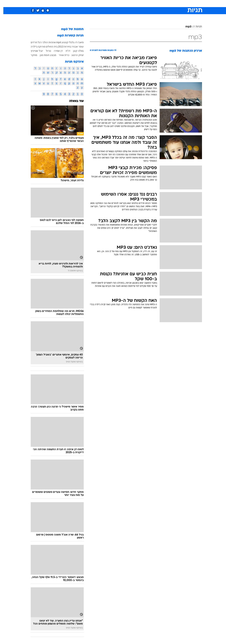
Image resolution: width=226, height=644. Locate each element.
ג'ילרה (31, 47)
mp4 (55, 42)
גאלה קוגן (75, 51)
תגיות (195, 27)
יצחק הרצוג (74, 55)
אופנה (73, 3)
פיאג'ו (77, 42)
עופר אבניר (74, 47)
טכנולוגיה (86, 3)
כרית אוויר (61, 55)
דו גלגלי (70, 42)
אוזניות (49, 42)
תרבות (152, 3)
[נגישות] (5, 4)
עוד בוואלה (73, 101)
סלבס (141, 3)
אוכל (122, 3)
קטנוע (62, 42)
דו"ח (65, 51)
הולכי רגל (39, 42)
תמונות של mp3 (69, 29)
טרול (45, 51)
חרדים (31, 42)
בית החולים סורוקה (44, 47)
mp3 (185, 27)
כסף (131, 3)
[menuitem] (173, 4)
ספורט (164, 3)
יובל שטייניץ (33, 51)
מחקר (31, 55)
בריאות (111, 3)
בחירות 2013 (61, 47)
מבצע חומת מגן (45, 55)
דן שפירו (55, 51)
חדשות (176, 3)
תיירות (99, 3)
